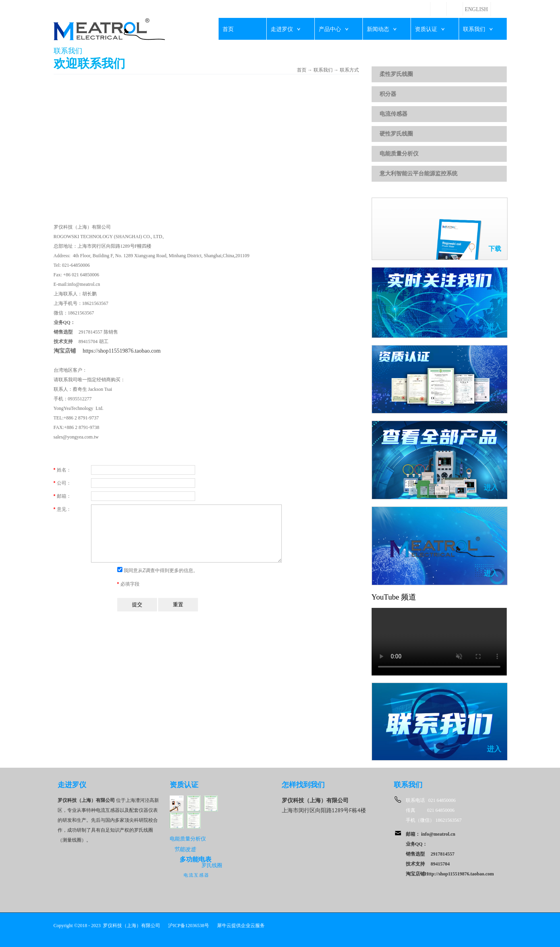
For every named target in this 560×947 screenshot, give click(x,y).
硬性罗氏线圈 (396, 134)
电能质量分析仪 (399, 154)
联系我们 (323, 70)
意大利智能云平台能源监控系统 (419, 174)
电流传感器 (393, 114)
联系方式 (349, 70)
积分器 (388, 94)
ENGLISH (477, 9)
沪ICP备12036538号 (189, 926)
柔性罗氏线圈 (396, 74)
